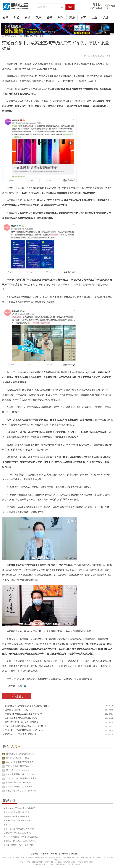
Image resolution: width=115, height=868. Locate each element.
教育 (83, 18)
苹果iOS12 (8, 825)
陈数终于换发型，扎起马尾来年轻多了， (21, 845)
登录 (113, 6)
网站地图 (75, 854)
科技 (28, 18)
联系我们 (44, 854)
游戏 (105, 18)
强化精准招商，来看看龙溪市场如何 (21, 754)
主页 (20, 36)
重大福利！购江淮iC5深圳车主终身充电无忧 (23, 714)
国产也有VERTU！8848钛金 (18, 770)
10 (3, 791)
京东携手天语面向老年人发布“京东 (21, 774)
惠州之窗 (28, 36)
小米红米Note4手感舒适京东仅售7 (18, 833)
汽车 (39, 18)
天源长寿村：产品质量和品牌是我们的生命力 (24, 730)
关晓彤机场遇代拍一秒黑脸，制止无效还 (21, 837)
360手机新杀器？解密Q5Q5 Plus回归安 (21, 718)
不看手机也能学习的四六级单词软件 (21, 791)
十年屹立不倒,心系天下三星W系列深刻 (20, 841)
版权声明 (65, 854)
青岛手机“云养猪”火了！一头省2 (20, 787)
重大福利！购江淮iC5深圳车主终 (20, 762)
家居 (72, 18)
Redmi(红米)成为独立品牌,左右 (17, 816)
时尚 (61, 18)
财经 (17, 18)
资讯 (5, 18)
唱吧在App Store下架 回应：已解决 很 (21, 734)
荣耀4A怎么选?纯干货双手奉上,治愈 (19, 829)
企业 (94, 18)
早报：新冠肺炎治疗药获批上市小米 (21, 778)
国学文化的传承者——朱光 (16, 710)
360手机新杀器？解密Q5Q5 (17, 766)
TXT (82, 854)
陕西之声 (22, 686)
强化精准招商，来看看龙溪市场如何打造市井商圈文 (27, 706)
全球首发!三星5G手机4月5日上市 (17, 812)
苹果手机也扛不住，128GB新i (18, 783)
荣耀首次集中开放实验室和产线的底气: (20, 808)
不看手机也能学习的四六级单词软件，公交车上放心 (27, 726)
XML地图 (55, 854)
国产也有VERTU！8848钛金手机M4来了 (22, 722)
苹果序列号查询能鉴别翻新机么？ (18, 821)
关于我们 (35, 854)
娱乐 (50, 18)
